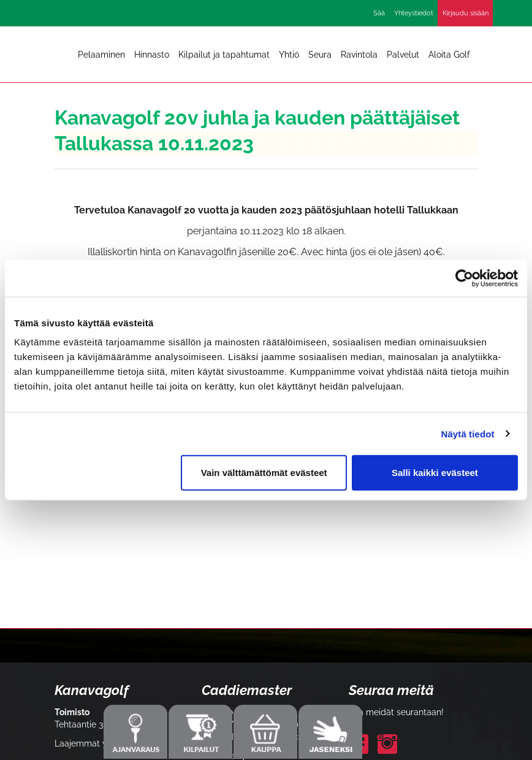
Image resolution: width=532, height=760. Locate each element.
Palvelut (403, 55)
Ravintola (359, 55)
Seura (320, 55)
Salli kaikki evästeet (435, 473)
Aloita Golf (449, 55)
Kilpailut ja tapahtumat (224, 55)
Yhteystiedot (414, 13)
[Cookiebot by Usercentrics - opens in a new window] (464, 278)
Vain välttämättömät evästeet (264, 473)
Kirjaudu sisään (465, 13)
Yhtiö (289, 55)
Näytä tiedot (468, 433)
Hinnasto (152, 55)
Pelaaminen (101, 55)
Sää (379, 13)
